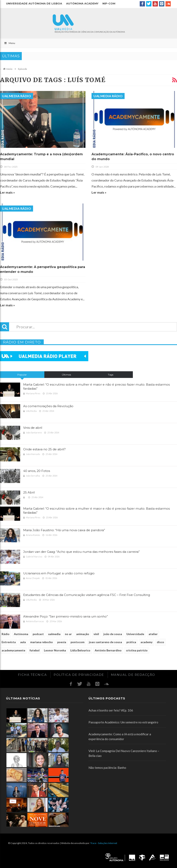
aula (23, 642)
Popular (22, 375)
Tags (111, 375)
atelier (153, 634)
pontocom (78, 642)
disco (160, 642)
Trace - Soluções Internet (104, 843)
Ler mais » (7, 192)
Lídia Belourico (80, 650)
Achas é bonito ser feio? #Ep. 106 (111, 710)
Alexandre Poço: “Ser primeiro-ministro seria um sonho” (66, 616)
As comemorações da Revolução (48, 406)
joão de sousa (113, 634)
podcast (38, 634)
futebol (35, 650)
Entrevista (9, 642)
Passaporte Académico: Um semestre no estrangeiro (123, 722)
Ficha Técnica (32, 675)
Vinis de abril (33, 428)
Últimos (66, 375)
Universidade (135, 634)
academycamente (13, 650)
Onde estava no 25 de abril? (44, 449)
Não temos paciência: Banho (107, 768)
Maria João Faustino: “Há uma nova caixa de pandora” (64, 530)
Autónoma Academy (82, 3)
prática (131, 642)
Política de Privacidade (79, 675)
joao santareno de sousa (105, 642)
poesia (62, 642)
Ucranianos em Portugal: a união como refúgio (59, 573)
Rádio (6, 634)
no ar (68, 634)
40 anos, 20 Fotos (37, 471)
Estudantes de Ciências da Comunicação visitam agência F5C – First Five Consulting (87, 595)
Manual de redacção (133, 675)
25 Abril (29, 492)
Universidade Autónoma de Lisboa (34, 3)
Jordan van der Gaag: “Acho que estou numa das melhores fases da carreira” (81, 552)
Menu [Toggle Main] (10, 43)
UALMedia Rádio (17, 96)
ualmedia (54, 634)
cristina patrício (137, 650)
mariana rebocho (42, 642)
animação (83, 634)
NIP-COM (109, 3)
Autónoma (21, 634)
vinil (96, 634)
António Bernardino (108, 650)
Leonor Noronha (55, 650)
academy (146, 642)
